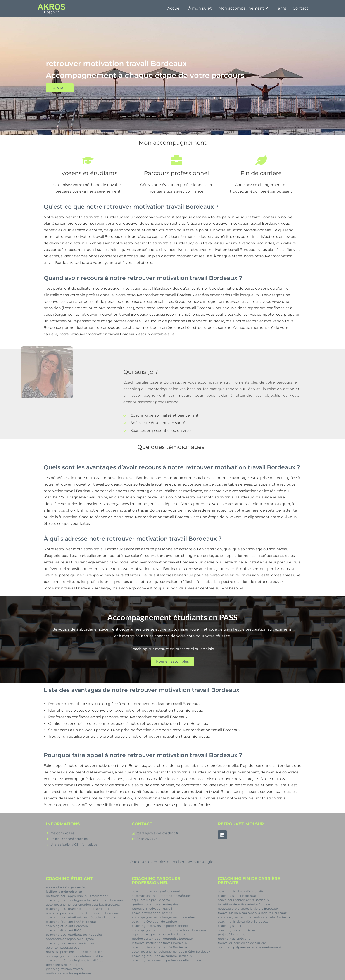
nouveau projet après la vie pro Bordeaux (248, 908)
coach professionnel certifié (152, 913)
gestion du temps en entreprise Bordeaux (163, 939)
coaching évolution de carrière (154, 921)
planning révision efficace (65, 969)
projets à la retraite (232, 934)
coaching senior (230, 926)
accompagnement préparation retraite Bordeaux (254, 917)
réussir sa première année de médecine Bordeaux (83, 913)
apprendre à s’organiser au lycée (70, 939)
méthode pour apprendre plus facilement (77, 896)
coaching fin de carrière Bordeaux (243, 921)
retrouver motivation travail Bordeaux (89, 217)
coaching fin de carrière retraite (241, 891)
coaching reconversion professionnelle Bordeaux (168, 960)
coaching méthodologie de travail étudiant (78, 960)
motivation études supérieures (69, 973)
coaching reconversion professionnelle (160, 926)
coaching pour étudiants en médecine (74, 935)
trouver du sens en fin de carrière (242, 943)
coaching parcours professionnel (156, 891)
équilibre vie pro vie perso (151, 900)
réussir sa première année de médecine (75, 952)
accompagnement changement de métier (163, 917)
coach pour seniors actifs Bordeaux (243, 900)
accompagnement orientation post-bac (75, 956)
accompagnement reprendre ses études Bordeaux (169, 930)
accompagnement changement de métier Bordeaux (171, 951)
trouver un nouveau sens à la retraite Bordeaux (252, 913)
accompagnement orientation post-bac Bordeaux (83, 904)
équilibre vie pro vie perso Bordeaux (158, 934)
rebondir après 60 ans (234, 939)
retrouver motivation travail (152, 908)
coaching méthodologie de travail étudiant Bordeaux (85, 900)
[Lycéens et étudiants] (88, 160)
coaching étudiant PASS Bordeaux (71, 922)
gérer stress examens (61, 965)
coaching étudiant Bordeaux (67, 926)
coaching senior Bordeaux (237, 896)
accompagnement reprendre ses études (162, 896)
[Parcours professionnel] (176, 160)
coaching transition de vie (237, 930)
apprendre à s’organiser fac (66, 887)
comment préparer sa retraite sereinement (249, 947)
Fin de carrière (261, 173)
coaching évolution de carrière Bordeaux (162, 956)
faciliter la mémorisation (64, 892)
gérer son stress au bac (63, 947)
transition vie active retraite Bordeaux (245, 904)
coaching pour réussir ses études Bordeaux (77, 909)
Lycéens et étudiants (88, 173)
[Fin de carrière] (261, 160)
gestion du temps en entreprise (155, 904)
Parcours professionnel (176, 173)
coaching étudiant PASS (64, 930)
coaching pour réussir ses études (70, 943)
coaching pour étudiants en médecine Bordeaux (82, 917)
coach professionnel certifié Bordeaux (160, 947)
